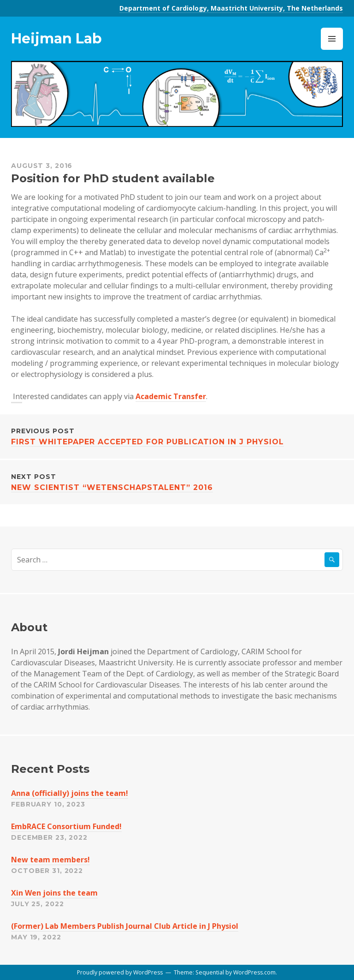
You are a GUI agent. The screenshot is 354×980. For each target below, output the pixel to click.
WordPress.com (254, 972)
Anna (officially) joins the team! (70, 793)
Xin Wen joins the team (54, 893)
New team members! (50, 860)
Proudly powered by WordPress (120, 972)
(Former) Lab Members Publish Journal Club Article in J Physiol (125, 926)
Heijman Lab (56, 39)
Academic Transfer (171, 396)
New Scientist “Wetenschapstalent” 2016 (177, 481)
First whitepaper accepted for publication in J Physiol (177, 436)
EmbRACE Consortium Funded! (66, 826)
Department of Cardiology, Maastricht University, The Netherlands (231, 8)
